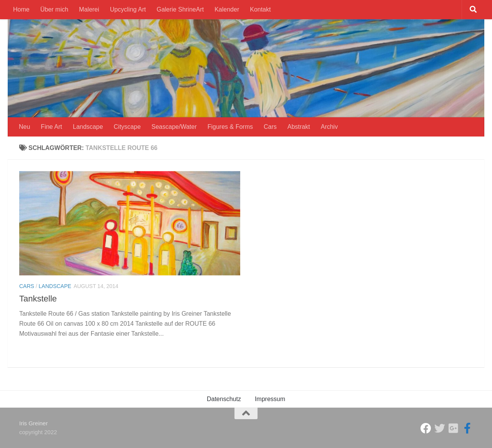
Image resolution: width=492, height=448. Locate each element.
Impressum (270, 399)
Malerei (89, 9)
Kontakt (260, 9)
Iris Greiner (33, 423)
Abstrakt (299, 127)
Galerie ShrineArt (180, 9)
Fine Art (51, 127)
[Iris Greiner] (454, 428)
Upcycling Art (128, 9)
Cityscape (127, 127)
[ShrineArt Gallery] (440, 428)
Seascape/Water (174, 127)
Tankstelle (38, 299)
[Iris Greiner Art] (467, 428)
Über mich (54, 9)
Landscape (88, 127)
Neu (24, 127)
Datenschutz (224, 399)
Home (21, 9)
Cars (270, 127)
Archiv (329, 127)
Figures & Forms (230, 127)
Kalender (227, 9)
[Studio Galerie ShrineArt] (426, 428)
